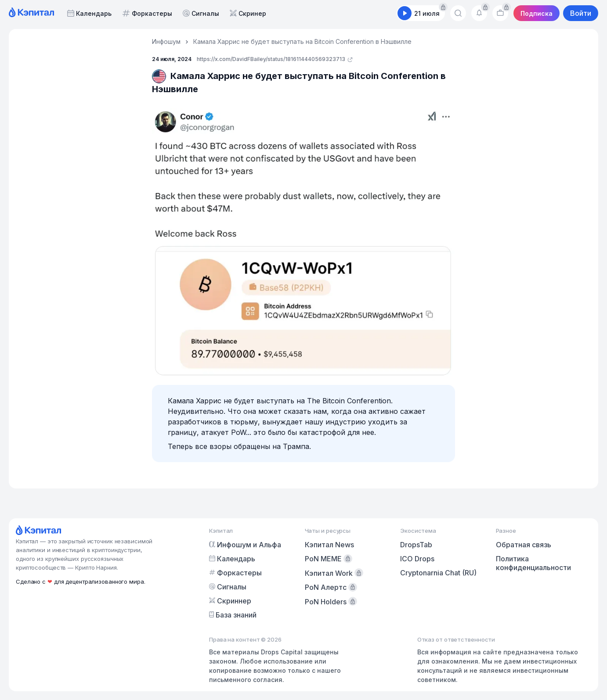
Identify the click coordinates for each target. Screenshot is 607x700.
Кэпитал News (329, 545)
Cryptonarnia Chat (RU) (438, 573)
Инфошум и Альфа (245, 545)
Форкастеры (147, 13)
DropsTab (416, 545)
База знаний (233, 615)
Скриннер (230, 601)
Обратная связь (524, 545)
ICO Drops (417, 559)
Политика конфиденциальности (533, 563)
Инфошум (166, 41)
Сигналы (201, 13)
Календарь (89, 13)
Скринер (248, 13)
